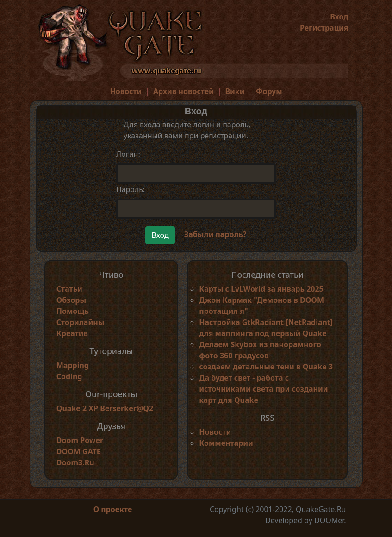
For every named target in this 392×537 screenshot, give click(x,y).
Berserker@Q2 (127, 408)
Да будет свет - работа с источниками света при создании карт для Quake (263, 389)
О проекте (113, 509)
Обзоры (71, 300)
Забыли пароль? (215, 234)
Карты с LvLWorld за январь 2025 (261, 289)
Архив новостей (184, 91)
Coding (69, 376)
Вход (339, 17)
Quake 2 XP (78, 408)
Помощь (73, 311)
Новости (126, 91)
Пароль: (131, 189)
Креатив (72, 333)
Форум (269, 91)
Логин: (128, 154)
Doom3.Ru (75, 462)
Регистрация (324, 28)
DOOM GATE (79, 451)
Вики (235, 91)
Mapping (73, 365)
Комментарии (226, 443)
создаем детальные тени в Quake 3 (266, 367)
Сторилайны (81, 322)
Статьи (69, 289)
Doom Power (80, 440)
